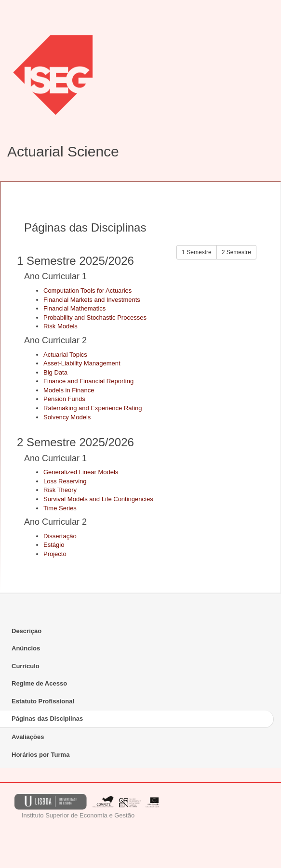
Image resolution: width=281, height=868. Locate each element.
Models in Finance (69, 390)
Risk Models (60, 326)
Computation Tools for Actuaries (87, 291)
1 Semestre (196, 252)
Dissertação (60, 536)
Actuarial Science (63, 151)
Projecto (55, 554)
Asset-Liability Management (82, 363)
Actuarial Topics (65, 355)
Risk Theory (60, 490)
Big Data (55, 372)
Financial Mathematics (74, 308)
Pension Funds (64, 399)
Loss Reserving (65, 481)
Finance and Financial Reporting (88, 381)
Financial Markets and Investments (92, 300)
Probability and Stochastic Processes (95, 317)
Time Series (60, 508)
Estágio (54, 545)
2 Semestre (236, 252)
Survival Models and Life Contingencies (98, 499)
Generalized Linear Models (81, 472)
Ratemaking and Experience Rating (93, 408)
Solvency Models (67, 417)
